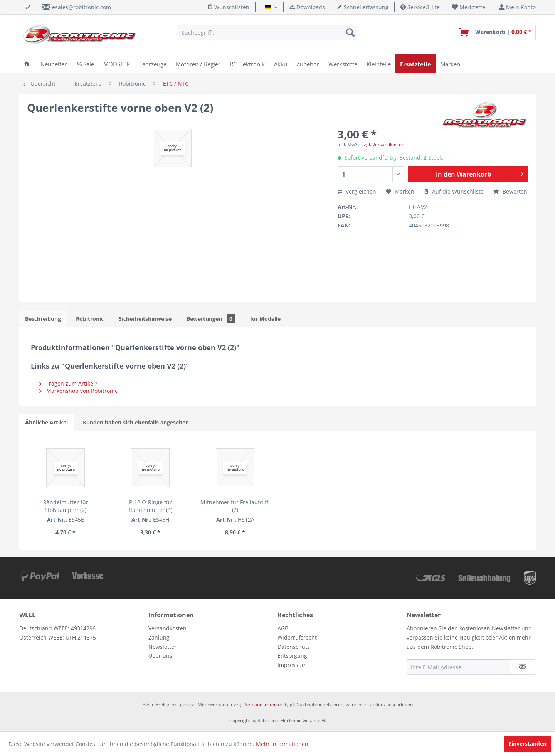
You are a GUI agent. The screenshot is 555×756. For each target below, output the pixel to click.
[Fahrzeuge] (153, 63)
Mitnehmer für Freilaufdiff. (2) (277, 502)
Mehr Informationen (282, 744)
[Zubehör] (308, 63)
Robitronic (90, 319)
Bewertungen (211, 319)
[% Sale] (86, 63)
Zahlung (159, 637)
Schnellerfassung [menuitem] (363, 7)
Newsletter (162, 647)
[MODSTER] (117, 63)
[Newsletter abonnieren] (522, 667)
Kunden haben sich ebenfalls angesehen (136, 422)
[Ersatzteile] (415, 63)
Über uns (160, 656)
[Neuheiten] (54, 63)
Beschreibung (43, 319)
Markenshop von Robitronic (78, 391)
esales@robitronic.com (82, 7)
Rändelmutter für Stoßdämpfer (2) (74, 502)
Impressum (292, 665)
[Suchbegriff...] (268, 32)
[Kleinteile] (379, 63)
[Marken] (450, 63)
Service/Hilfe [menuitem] (420, 7)
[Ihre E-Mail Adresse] (458, 667)
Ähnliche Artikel (46, 422)
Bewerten (510, 191)
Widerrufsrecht (297, 637)
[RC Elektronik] (247, 63)
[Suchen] (350, 32)
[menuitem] (469, 7)
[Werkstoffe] (343, 63)
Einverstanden (527, 743)
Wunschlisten (228, 7)
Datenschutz (294, 647)
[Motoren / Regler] (198, 63)
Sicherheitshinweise (145, 319)
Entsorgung (292, 656)
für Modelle (265, 319)
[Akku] (281, 63)
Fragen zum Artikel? (68, 383)
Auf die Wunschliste (454, 191)
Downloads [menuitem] (307, 7)
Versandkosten (167, 628)
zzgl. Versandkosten (383, 144)
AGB (283, 628)
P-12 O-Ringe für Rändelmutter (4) (176, 502)
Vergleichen (357, 191)
